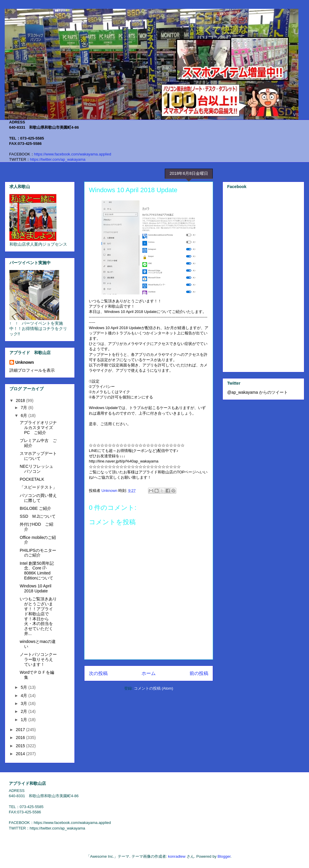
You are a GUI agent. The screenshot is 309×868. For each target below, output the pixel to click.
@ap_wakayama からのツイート (257, 392)
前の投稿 (199, 673)
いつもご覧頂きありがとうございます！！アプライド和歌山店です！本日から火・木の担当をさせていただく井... (38, 616)
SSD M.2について (38, 516)
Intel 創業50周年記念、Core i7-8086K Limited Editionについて (37, 571)
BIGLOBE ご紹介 (35, 508)
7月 (24, 408)
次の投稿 (98, 673)
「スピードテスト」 (38, 487)
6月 (24, 415)
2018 (21, 401)
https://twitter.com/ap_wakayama (58, 159)
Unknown (25, 362)
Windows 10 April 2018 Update (35, 588)
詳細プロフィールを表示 (32, 370)
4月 (24, 696)
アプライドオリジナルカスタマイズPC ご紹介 (38, 428)
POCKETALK (32, 479)
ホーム (149, 673)
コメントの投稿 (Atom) (154, 688)
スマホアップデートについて (38, 456)
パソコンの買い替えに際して (38, 498)
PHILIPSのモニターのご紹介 (38, 553)
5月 (24, 687)
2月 (24, 711)
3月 (24, 703)
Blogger (224, 856)
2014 (21, 754)
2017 (21, 730)
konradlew (177, 856)
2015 (21, 746)
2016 (21, 738)
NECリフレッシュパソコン (36, 469)
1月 (24, 720)
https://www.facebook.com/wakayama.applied (73, 154)
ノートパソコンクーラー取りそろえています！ (38, 659)
